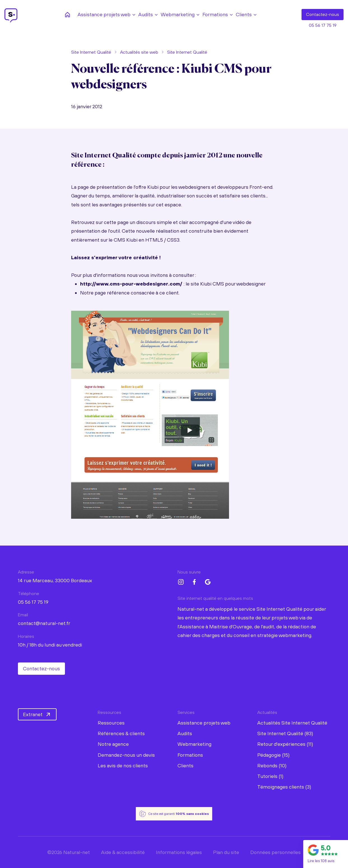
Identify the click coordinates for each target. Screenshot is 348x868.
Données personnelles (275, 852)
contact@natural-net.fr (44, 623)
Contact (323, 15)
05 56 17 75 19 (323, 25)
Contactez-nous (41, 668)
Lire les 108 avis (321, 861)
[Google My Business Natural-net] (208, 582)
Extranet (37, 714)
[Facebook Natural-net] (194, 582)
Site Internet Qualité (91, 52)
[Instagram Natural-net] (181, 582)
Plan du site (226, 852)
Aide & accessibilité (123, 852)
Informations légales (179, 852)
